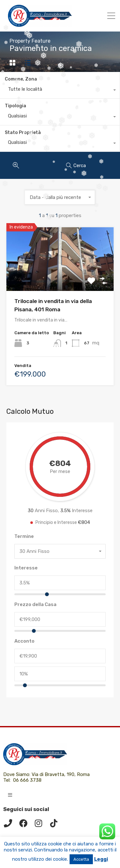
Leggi (101, 859)
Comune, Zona (21, 79)
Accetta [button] (81, 859)
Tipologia (15, 106)
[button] (10, 795)
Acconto (24, 641)
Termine (24, 536)
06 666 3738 (27, 780)
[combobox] (60, 91)
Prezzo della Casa (35, 604)
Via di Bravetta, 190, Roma (61, 774)
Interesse (26, 568)
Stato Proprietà (23, 133)
